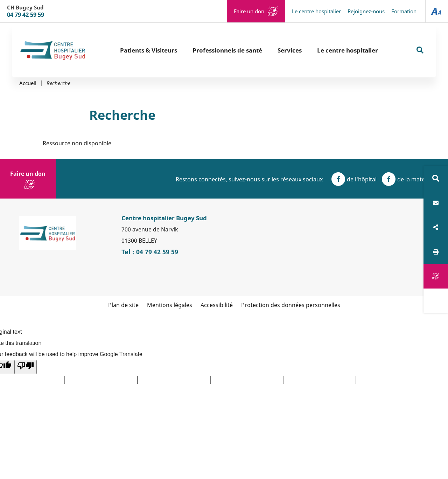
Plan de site (123, 305)
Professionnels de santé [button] (227, 50)
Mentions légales (170, 305)
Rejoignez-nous (366, 11)
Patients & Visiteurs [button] (149, 50)
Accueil (28, 83)
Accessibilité (217, 305)
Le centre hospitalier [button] (348, 50)
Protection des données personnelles (291, 305)
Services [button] (290, 50)
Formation (404, 11)
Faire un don (249, 11)
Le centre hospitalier (316, 11)
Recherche (58, 83)
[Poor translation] (26, 367)
